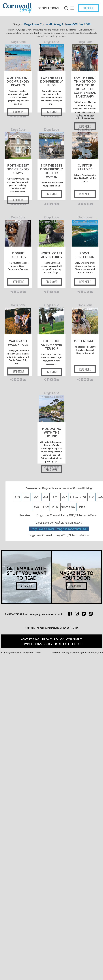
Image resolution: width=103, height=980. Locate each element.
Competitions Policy (37, 644)
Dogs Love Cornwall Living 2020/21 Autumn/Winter (59, 535)
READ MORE (18, 112)
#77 (64, 497)
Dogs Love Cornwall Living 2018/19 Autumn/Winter (67, 515)
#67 (27, 497)
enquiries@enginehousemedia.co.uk (44, 614)
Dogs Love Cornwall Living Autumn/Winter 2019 (57, 24)
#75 (55, 497)
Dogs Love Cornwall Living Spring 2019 (59, 523)
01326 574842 (15, 614)
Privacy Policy (53, 639)
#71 (36, 497)
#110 (55, 507)
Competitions (48, 8)
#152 (82, 507)
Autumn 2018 (78, 497)
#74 (46, 497)
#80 (91, 497)
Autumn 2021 (68, 507)
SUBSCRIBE (90, 8)
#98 (36, 507)
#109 (46, 507)
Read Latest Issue (69, 644)
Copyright (74, 639)
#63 (17, 497)
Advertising (30, 639)
